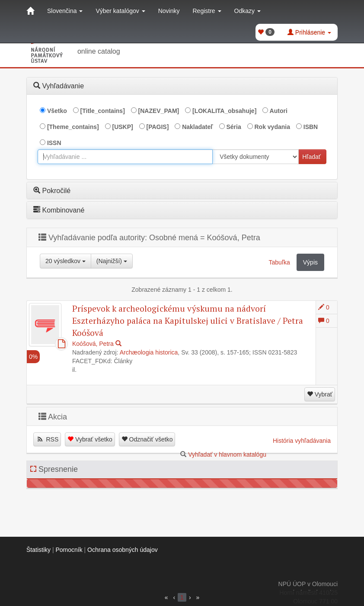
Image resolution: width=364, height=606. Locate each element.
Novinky (169, 11)
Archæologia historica (149, 352)
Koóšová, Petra (93, 344)
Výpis (310, 262)
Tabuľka (279, 262)
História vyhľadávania (302, 441)
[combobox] (125, 157)
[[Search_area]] (255, 157)
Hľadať (311, 157)
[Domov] (30, 11)
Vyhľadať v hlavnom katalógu (227, 455)
